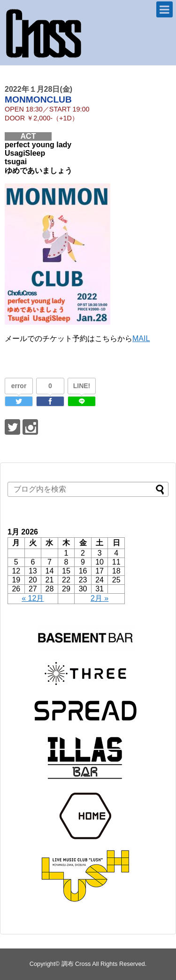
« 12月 (33, 598)
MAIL (141, 339)
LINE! (82, 386)
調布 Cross (76, 964)
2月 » (99, 598)
